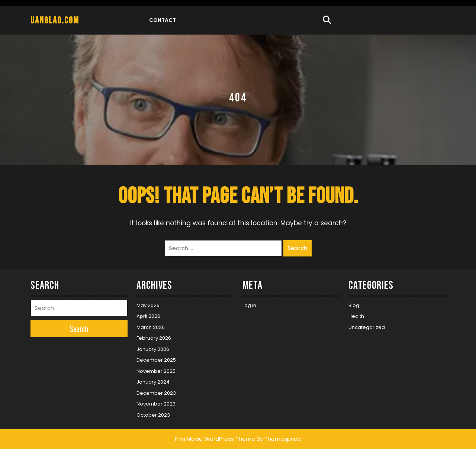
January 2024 (153, 382)
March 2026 (151, 327)
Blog (354, 305)
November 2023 (156, 404)
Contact (163, 20)
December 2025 (156, 360)
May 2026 (148, 305)
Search (297, 248)
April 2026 (148, 316)
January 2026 (153, 349)
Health (356, 316)
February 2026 (154, 338)
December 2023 (156, 393)
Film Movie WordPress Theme (215, 439)
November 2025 (156, 371)
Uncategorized (367, 327)
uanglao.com (55, 21)
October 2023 (153, 415)
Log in (249, 305)
